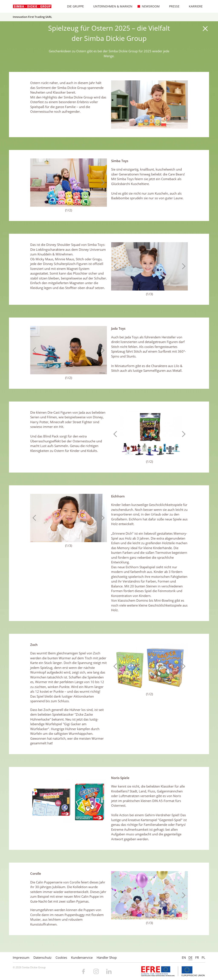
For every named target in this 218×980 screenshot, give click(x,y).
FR (197, 957)
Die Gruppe (73, 6)
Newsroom (149, 6)
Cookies (61, 957)
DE (190, 957)
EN (184, 957)
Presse (172, 6)
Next (102, 182)
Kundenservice (82, 957)
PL (203, 957)
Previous (36, 182)
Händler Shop (107, 957)
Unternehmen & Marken (111, 6)
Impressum (21, 957)
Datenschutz (42, 957)
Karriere (194, 6)
